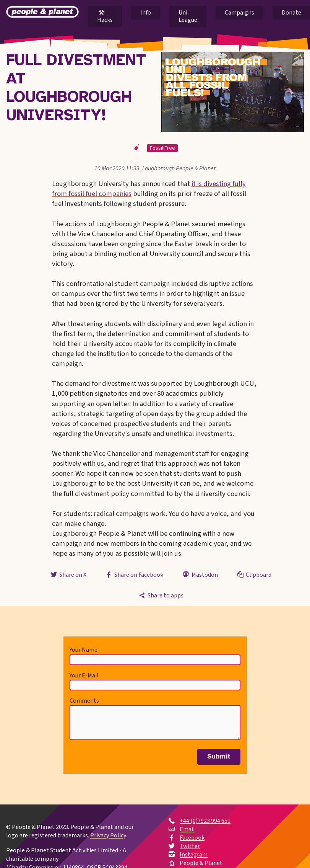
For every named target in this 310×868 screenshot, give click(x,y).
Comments (84, 701)
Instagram (194, 855)
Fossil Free (162, 148)
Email (187, 829)
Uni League (188, 16)
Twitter (190, 846)
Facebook (192, 838)
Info (146, 13)
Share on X (68, 575)
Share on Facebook (134, 575)
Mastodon (200, 575)
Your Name (84, 650)
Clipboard (254, 575)
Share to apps (160, 596)
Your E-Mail (84, 675)
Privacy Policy (108, 835)
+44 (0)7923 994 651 (205, 821)
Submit (219, 757)
